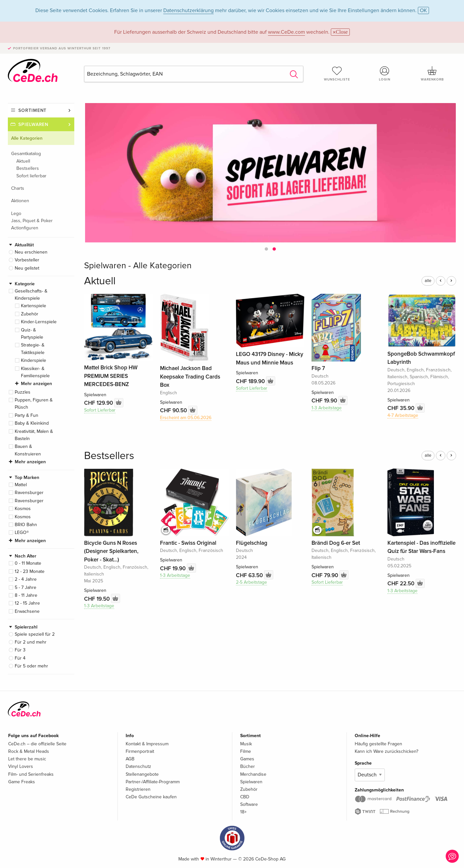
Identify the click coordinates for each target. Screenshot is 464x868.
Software (249, 804)
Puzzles (23, 392)
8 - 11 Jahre (26, 595)
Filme (246, 751)
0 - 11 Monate (28, 563)
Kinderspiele (34, 360)
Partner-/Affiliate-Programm (153, 782)
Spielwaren (33, 124)
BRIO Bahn (26, 525)
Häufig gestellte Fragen (378, 744)
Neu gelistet (27, 268)
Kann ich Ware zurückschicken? (386, 751)
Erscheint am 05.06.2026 (186, 418)
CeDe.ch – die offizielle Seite (37, 744)
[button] (266, 249)
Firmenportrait (140, 751)
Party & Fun (27, 415)
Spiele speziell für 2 (35, 634)
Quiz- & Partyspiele (32, 334)
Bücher (248, 766)
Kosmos (23, 509)
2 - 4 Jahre (26, 579)
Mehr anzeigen (36, 384)
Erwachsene (27, 611)
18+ (243, 812)
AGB (130, 759)
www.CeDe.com (286, 32)
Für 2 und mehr (31, 642)
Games (247, 759)
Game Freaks (22, 782)
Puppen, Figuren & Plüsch (34, 404)
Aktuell (23, 161)
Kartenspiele (34, 306)
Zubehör (30, 314)
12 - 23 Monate (30, 571)
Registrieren (138, 789)
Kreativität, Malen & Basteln (34, 435)
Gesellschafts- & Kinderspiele (31, 295)
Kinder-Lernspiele (39, 322)
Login (385, 74)
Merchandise (253, 774)
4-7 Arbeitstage (403, 415)
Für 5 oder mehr (31, 666)
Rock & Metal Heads (29, 751)
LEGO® (22, 532)
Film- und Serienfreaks (31, 774)
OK (423, 10)
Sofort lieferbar (31, 176)
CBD (245, 797)
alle (428, 281)
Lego (16, 213)
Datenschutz (138, 766)
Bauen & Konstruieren (28, 450)
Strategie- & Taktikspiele (33, 349)
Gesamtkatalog (26, 154)
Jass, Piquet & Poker (32, 221)
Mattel (21, 485)
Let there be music (27, 759)
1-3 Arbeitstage (327, 408)
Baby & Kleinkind (32, 423)
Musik (246, 744)
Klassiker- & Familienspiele (35, 372)
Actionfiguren (25, 228)
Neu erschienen (31, 252)
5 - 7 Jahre (26, 587)
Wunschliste (337, 74)
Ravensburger (29, 493)
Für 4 (20, 658)
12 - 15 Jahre (27, 603)
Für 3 (20, 650)
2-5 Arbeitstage (251, 582)
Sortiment (32, 110)
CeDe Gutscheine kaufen (151, 797)
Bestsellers (28, 168)
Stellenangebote (142, 774)
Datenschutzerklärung (188, 10)
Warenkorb (432, 74)
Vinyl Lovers (21, 766)
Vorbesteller (27, 260)
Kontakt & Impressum (147, 744)
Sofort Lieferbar (100, 410)
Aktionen (20, 201)
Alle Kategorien (27, 138)
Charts (18, 188)
